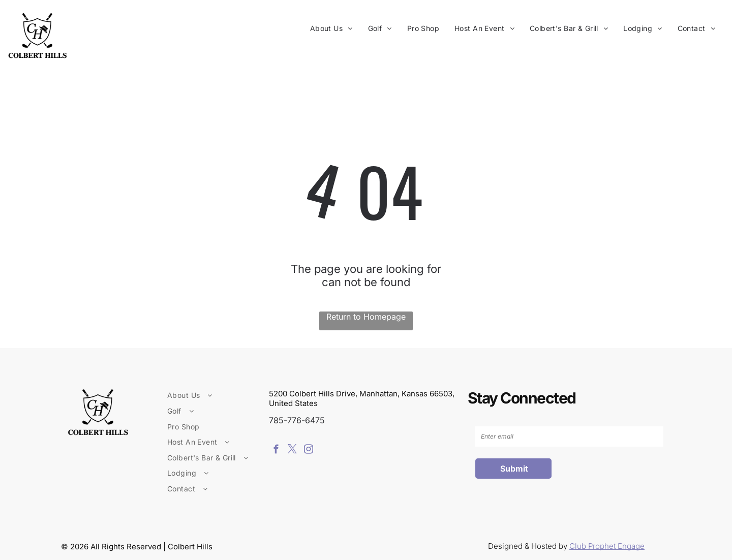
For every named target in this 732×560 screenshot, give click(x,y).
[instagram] (308, 451)
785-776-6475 (297, 420)
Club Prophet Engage (607, 546)
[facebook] (276, 451)
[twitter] (292, 451)
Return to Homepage (366, 317)
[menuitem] (331, 28)
